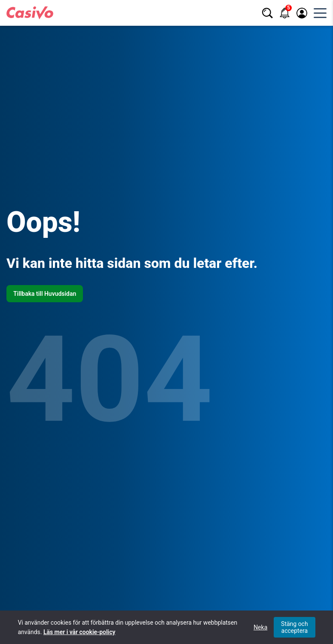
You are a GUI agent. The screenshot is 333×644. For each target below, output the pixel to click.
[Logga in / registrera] (302, 13)
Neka (260, 627)
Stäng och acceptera (295, 627)
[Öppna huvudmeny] (320, 13)
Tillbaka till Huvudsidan (45, 294)
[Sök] (267, 13)
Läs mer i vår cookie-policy (79, 632)
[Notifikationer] (285, 13)
